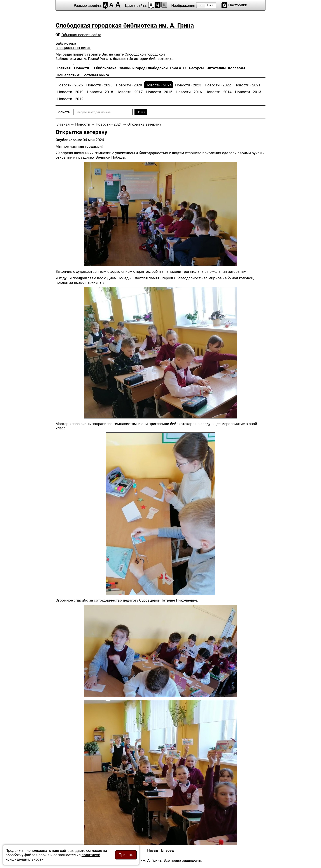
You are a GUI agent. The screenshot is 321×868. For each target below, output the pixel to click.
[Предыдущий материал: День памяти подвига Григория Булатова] (153, 850)
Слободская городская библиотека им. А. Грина (125, 25)
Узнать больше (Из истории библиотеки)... (137, 59)
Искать (64, 112)
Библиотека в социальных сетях (73, 45)
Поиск (141, 112)
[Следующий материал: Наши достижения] (167, 850)
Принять (126, 855)
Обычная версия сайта (81, 35)
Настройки (238, 5)
